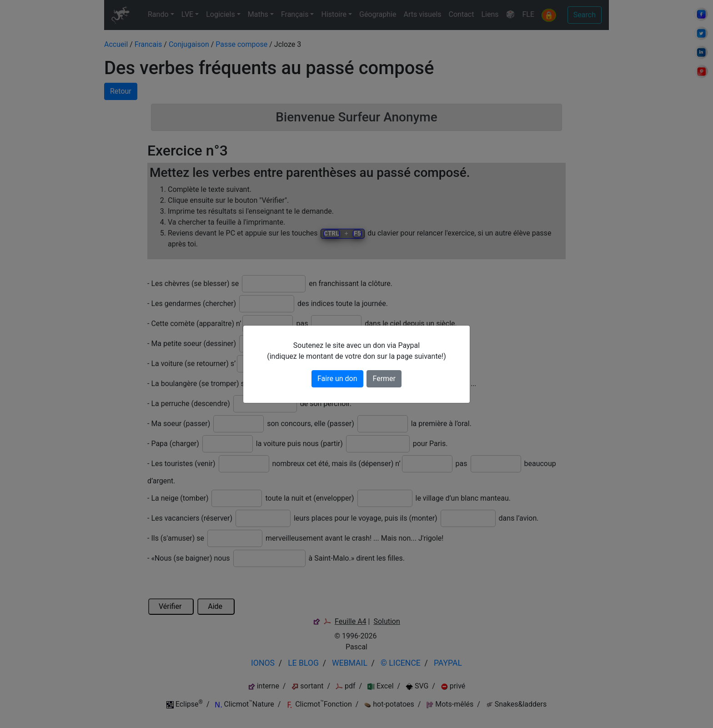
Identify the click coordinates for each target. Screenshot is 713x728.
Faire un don (337, 379)
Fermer (384, 379)
